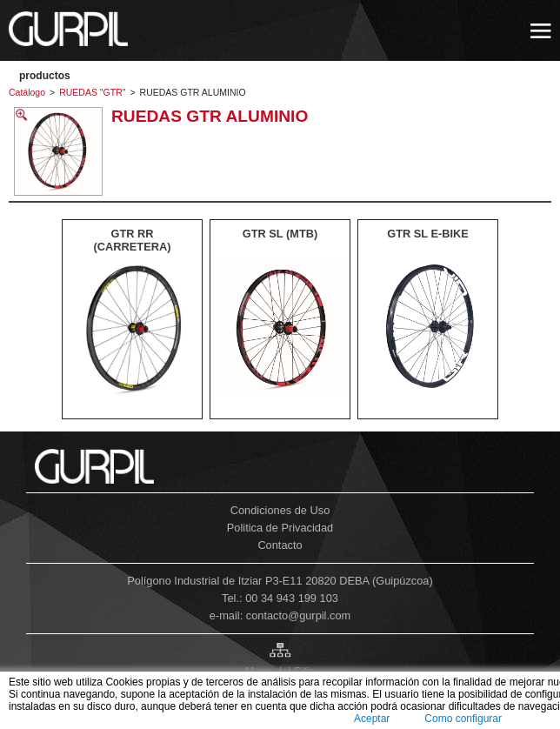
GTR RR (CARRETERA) (133, 240)
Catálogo (27, 92)
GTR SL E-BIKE (428, 234)
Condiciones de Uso (280, 510)
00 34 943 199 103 (292, 598)
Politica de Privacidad (280, 528)
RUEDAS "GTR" (92, 92)
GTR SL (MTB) (280, 234)
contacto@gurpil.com (298, 615)
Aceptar (372, 719)
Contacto (280, 545)
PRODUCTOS (45, 76)
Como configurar (463, 719)
